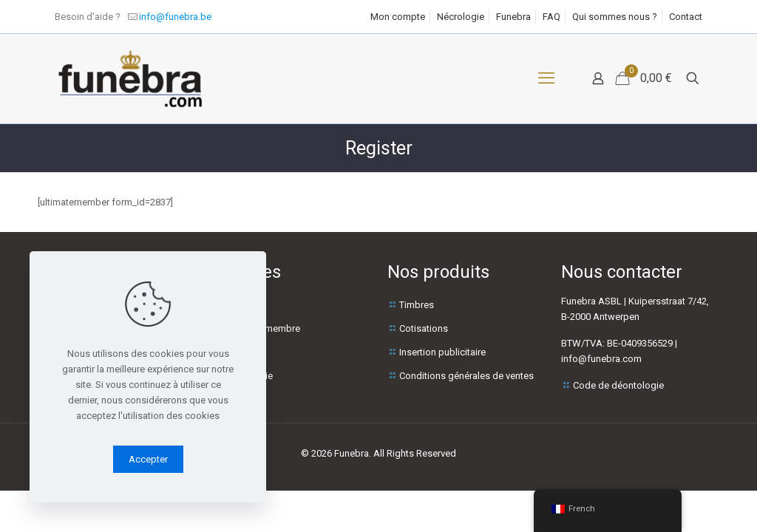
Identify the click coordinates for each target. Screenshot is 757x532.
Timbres (417, 305)
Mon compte (398, 17)
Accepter (148, 459)
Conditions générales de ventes (466, 376)
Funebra (513, 17)
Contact (686, 17)
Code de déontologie (618, 385)
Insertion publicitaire (442, 352)
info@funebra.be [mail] (175, 17)
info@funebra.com (601, 359)
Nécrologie (461, 17)
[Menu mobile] (546, 78)
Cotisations (424, 328)
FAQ (551, 17)
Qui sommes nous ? (615, 17)
